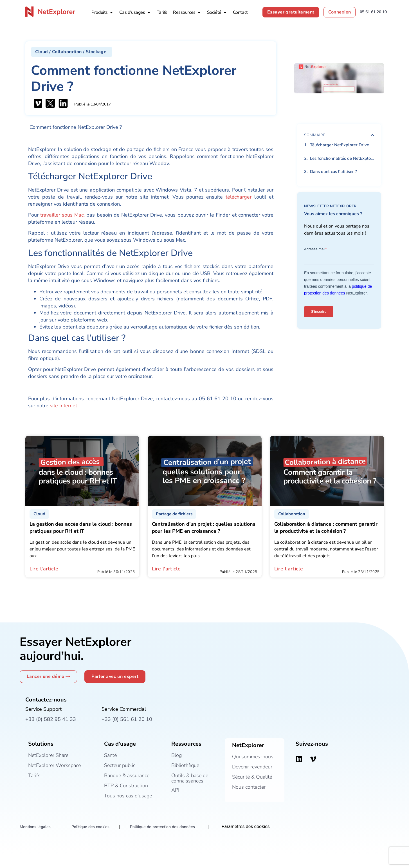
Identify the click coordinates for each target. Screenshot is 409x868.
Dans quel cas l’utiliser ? (333, 172)
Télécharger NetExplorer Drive (340, 145)
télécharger (239, 197)
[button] (72, 52)
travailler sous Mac (62, 215)
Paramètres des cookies (246, 827)
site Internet (63, 406)
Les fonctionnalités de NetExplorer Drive (342, 158)
